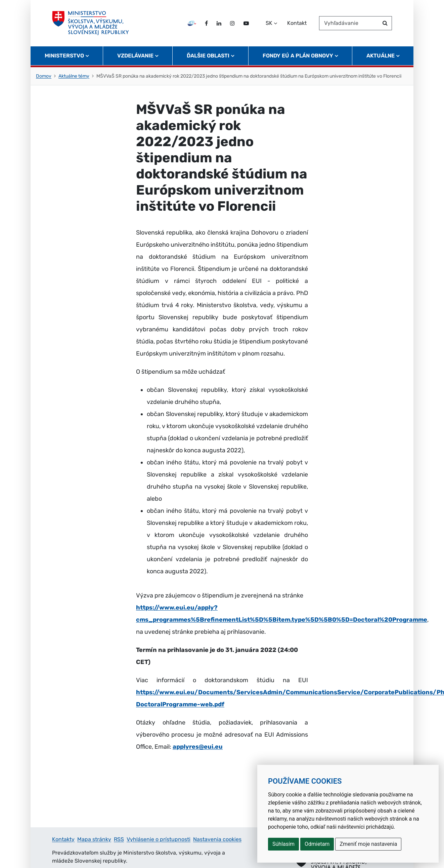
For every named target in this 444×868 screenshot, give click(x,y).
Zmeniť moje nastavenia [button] (368, 844)
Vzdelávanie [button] (135, 56)
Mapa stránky (94, 839)
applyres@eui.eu (198, 747)
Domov (44, 76)
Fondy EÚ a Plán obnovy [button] (298, 56)
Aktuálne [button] (381, 56)
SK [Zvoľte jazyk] (269, 23)
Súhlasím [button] (283, 844)
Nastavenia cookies (217, 839)
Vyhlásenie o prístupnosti (159, 839)
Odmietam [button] (317, 844)
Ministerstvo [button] (64, 56)
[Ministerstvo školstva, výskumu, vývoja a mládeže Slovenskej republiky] (91, 23)
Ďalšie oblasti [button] (208, 56)
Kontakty (63, 839)
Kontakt (297, 23)
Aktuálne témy (74, 76)
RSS (119, 839)
